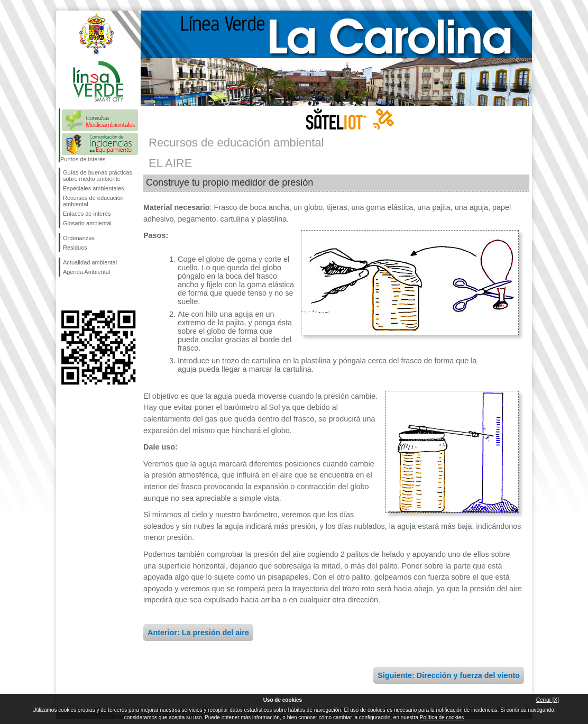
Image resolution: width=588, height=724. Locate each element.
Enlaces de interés (87, 214)
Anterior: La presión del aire (198, 633)
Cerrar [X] (548, 700)
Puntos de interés (83, 159)
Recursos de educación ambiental (93, 201)
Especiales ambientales (94, 188)
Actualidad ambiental (90, 262)
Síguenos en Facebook (65, 294)
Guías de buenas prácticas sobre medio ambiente (98, 176)
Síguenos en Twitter (82, 294)
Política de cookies (442, 717)
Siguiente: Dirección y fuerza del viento (449, 675)
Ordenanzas (79, 238)
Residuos (75, 248)
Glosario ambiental (87, 223)
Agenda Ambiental (86, 272)
